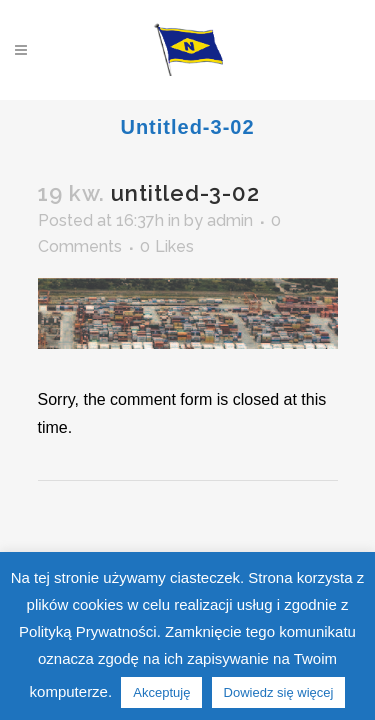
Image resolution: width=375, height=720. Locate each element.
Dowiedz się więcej (279, 692)
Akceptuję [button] (161, 692)
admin (230, 220)
